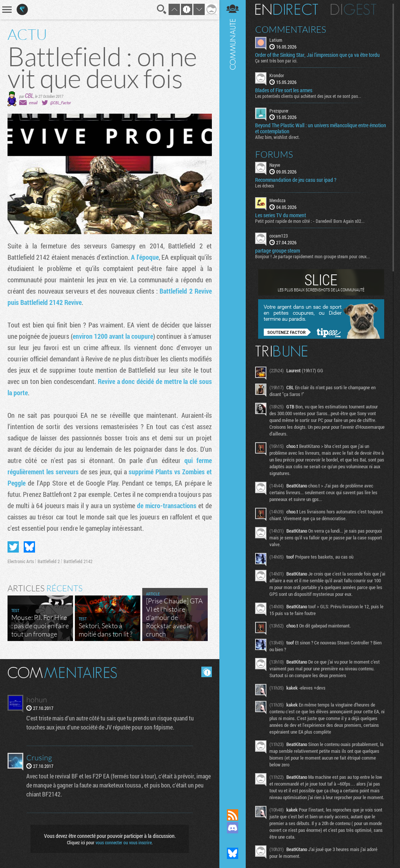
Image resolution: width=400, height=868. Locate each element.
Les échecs (265, 186)
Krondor (277, 75)
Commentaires (291, 29)
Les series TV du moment (281, 215)
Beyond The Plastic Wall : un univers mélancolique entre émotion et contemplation (321, 128)
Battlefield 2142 (78, 561)
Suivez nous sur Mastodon (233, 841)
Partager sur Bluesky (29, 547)
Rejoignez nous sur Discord (233, 828)
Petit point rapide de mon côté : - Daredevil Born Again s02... (310, 221)
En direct (287, 9)
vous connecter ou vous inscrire (124, 842)
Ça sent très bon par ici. (276, 61)
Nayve (275, 165)
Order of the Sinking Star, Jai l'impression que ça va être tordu (317, 55)
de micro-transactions (167, 506)
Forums (274, 154)
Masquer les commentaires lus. (207, 672)
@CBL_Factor (60, 103)
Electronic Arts (21, 561)
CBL (29, 95)
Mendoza (278, 200)
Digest (354, 9)
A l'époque (145, 257)
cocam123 (279, 236)
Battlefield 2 (49, 561)
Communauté (233, 397)
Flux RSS (233, 815)
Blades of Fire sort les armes (284, 90)
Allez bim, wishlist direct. (278, 137)
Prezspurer (279, 111)
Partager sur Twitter (13, 547)
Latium (276, 40)
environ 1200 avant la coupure (113, 336)
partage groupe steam (278, 251)
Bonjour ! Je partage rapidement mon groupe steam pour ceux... (313, 256)
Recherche (162, 9)
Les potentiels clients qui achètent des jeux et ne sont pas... (308, 96)
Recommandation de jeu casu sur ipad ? (296, 180)
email (33, 103)
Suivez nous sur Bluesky (233, 853)
